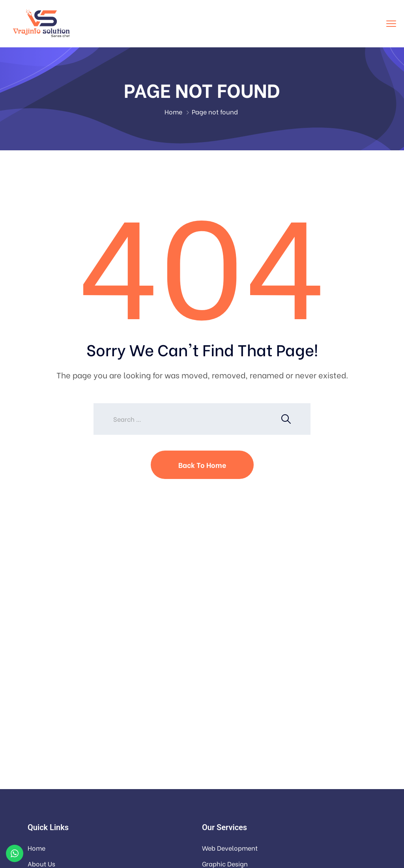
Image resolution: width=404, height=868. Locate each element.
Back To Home (202, 465)
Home (173, 111)
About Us (41, 863)
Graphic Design (225, 863)
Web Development (230, 848)
